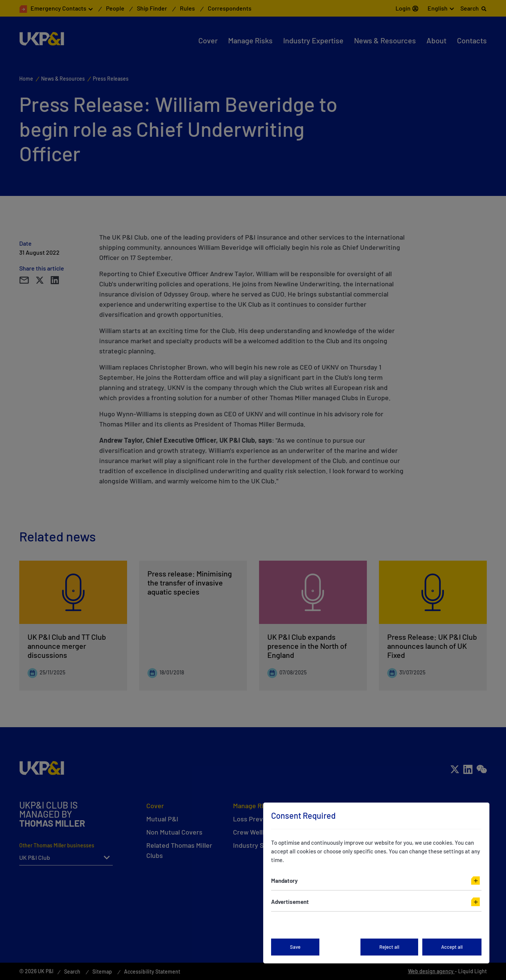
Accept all (452, 947)
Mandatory (284, 881)
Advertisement (290, 902)
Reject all (389, 947)
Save (295, 947)
